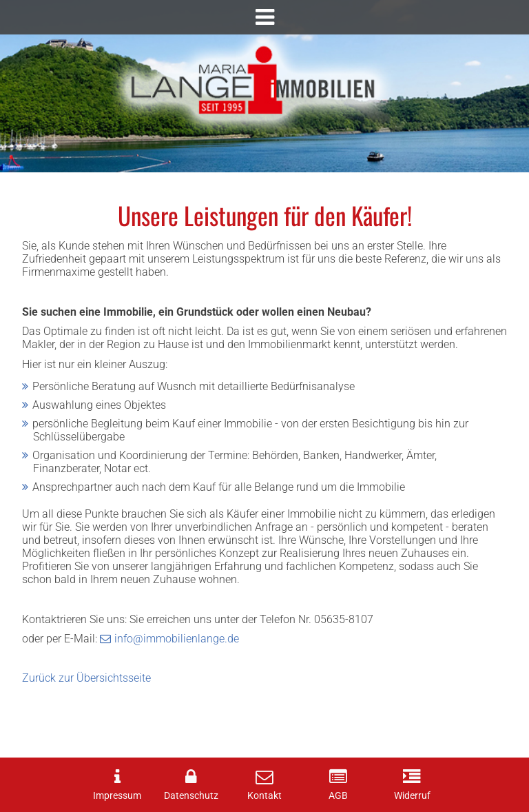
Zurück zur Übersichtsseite (86, 678)
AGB (338, 796)
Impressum (117, 796)
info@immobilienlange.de (177, 639)
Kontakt (264, 796)
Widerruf (412, 796)
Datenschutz (191, 796)
